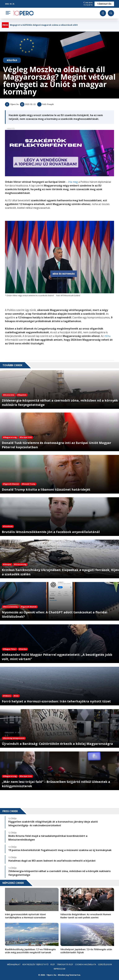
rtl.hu (107, 336)
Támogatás (104, 4)
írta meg (73, 182)
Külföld (12, 60)
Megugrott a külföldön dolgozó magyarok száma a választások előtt (44, 25)
